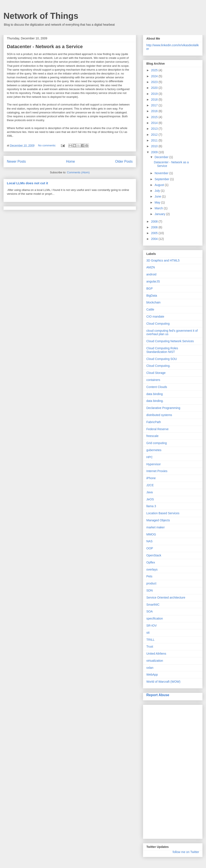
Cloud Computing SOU (162, 359)
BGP (150, 288)
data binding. (155, 401)
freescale (152, 436)
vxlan (150, 668)
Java (150, 492)
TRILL (150, 640)
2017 (155, 105)
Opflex (151, 562)
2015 (155, 117)
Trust (150, 647)
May (158, 202)
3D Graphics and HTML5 (163, 260)
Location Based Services (163, 513)
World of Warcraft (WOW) (163, 682)
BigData (152, 296)
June (158, 196)
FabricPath (154, 422)
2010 (155, 146)
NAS (149, 541)
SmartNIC (153, 605)
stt (148, 633)
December (162, 157)
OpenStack (154, 555)
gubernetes (154, 450)
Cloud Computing (158, 324)
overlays (152, 569)
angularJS (153, 281)
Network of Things (41, 16)
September (162, 179)
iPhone (151, 478)
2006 (155, 227)
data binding (154, 394)
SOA (150, 611)
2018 (155, 100)
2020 (155, 88)
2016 (155, 111)
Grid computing (157, 443)
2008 (155, 221)
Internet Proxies (157, 471)
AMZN (151, 267)
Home (71, 161)
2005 (155, 233)
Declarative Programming (163, 408)
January (160, 214)
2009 (155, 152)
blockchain (153, 302)
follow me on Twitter (186, 852)
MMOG (151, 534)
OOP (150, 548)
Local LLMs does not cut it (27, 183)
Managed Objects (158, 520)
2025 (155, 70)
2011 (155, 140)
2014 (155, 123)
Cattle (150, 309)
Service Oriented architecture (166, 597)
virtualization (155, 661)
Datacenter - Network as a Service (45, 47)
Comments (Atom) (78, 172)
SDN (150, 590)
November (162, 173)
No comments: (47, 145)
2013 (155, 129)
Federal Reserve (158, 429)
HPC (150, 457)
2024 (155, 76)
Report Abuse (158, 695)
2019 (155, 94)
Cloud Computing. (158, 366)
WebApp (152, 675)
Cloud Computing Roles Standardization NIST (162, 350)
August (160, 185)
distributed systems (159, 415)
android (151, 274)
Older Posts (124, 161)
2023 (155, 82)
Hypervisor (154, 464)
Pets (149, 576)
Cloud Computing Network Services (170, 341)
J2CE (150, 485)
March (159, 208)
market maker (156, 527)
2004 (155, 239)
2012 (155, 135)
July (158, 191)
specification (155, 618)
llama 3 (151, 506)
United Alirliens (156, 654)
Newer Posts (16, 161)
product (151, 583)
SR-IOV (151, 626)
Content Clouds (157, 387)
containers (153, 380)
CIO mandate (155, 317)
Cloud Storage (156, 373)
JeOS (150, 499)
